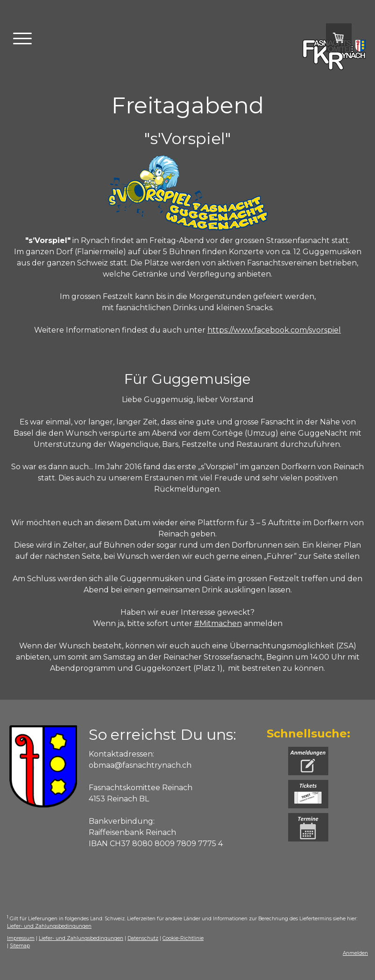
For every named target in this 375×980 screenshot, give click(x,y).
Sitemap (20, 946)
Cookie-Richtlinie (183, 938)
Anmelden (355, 953)
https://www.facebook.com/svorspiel (274, 330)
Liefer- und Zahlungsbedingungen (49, 926)
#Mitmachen (218, 623)
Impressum (21, 938)
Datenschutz (143, 938)
